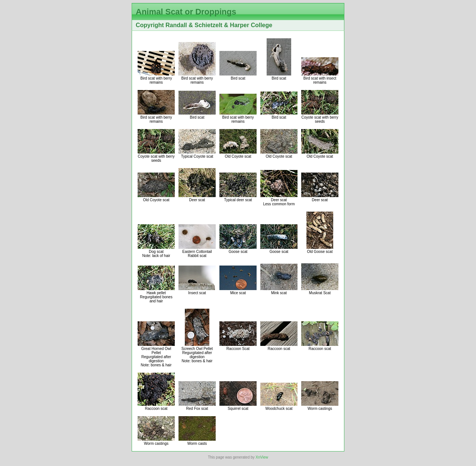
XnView (262, 457)
